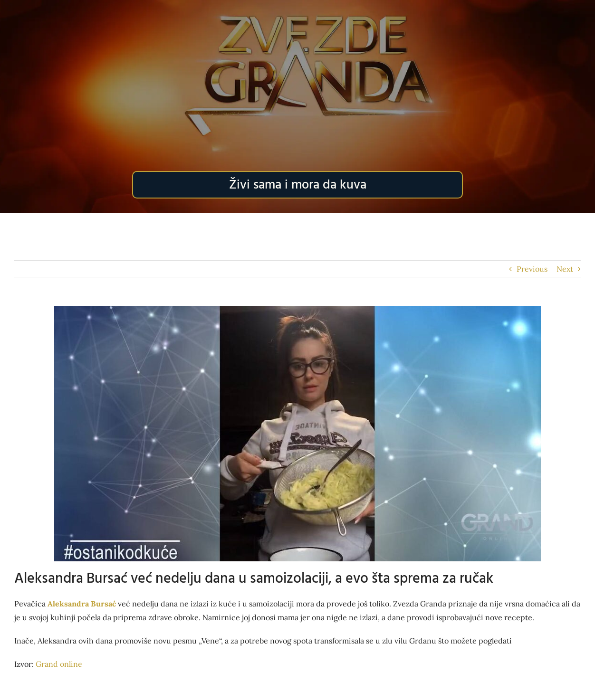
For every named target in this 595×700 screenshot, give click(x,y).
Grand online (59, 664)
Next (565, 269)
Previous (532, 269)
